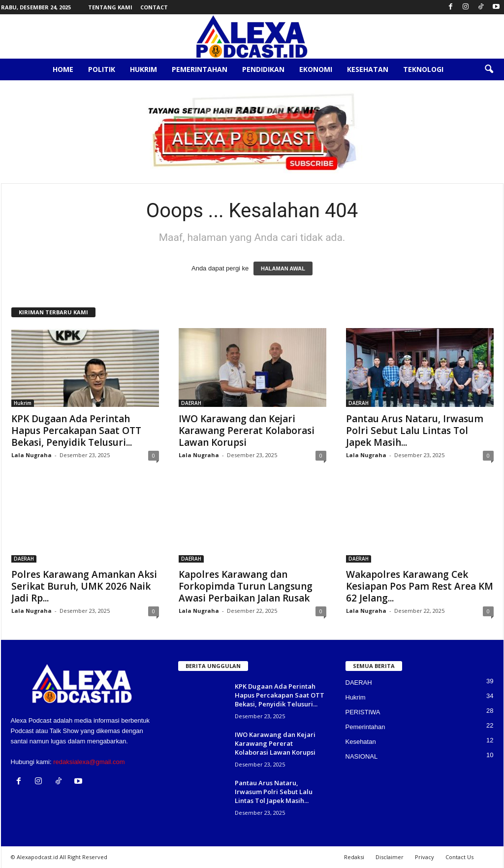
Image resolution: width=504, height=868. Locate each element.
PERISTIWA (363, 712)
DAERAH (191, 403)
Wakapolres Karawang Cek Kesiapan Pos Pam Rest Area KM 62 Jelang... (420, 586)
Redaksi (354, 857)
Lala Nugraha (31, 455)
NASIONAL (362, 756)
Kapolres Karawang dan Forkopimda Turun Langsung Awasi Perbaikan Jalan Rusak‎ (246, 586)
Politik (102, 69)
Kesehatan (368, 69)
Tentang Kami (110, 7)
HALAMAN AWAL (283, 268)
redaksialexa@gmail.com (89, 762)
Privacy (425, 857)
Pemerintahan (200, 69)
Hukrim (143, 69)
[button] (489, 69)
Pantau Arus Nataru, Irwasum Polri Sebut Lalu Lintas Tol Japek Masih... (415, 431)
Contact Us (459, 857)
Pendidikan (263, 69)
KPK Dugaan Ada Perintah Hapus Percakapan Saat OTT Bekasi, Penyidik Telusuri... (76, 431)
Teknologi (423, 69)
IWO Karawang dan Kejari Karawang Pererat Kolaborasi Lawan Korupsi (247, 431)
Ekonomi (316, 69)
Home (63, 69)
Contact (154, 7)
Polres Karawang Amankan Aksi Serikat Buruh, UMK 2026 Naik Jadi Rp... (84, 586)
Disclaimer (390, 857)
